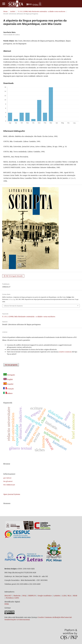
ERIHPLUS (32, 596)
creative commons (65, 352)
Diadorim (17, 596)
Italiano (8, 393)
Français (10, 389)
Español (8, 384)
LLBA (64, 596)
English (8, 379)
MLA (69, 596)
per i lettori (7, 478)
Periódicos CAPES (12, 598)
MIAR (75, 596)
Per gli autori (8, 481)
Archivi (13, 11)
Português (9, 375)
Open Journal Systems (12, 494)
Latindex (57, 596)
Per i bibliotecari (9, 485)
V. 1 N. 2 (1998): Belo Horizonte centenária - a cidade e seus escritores (42, 11)
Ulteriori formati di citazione (13, 306)
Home (5, 11)
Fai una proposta (11, 365)
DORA (7, 604)
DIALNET (8, 596)
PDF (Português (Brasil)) (14, 276)
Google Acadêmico (45, 596)
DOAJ (24, 596)
